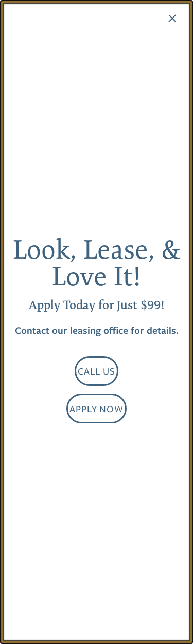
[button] (97, 371)
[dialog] (97, 322)
